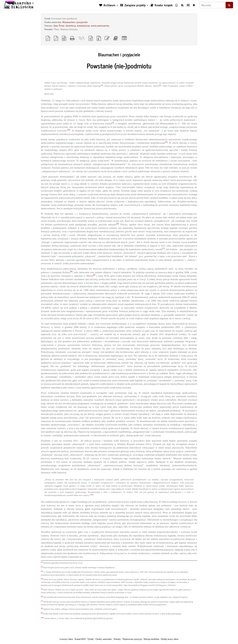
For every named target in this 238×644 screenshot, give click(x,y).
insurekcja (71, 26)
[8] (71, 272)
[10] (92, 494)
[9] (94, 275)
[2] (160, 85)
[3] (113, 123)
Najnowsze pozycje (132, 639)
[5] (166, 142)
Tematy (117, 639)
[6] (118, 224)
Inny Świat (59, 26)
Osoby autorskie (104, 639)
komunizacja (83, 26)
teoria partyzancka (100, 26)
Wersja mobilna (151, 639)
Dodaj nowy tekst (170, 639)
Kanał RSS (80, 639)
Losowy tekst (66, 639)
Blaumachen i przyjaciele (75, 22)
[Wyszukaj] (213, 5)
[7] (163, 248)
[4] (69, 130)
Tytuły (90, 639)
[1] (102, 85)
